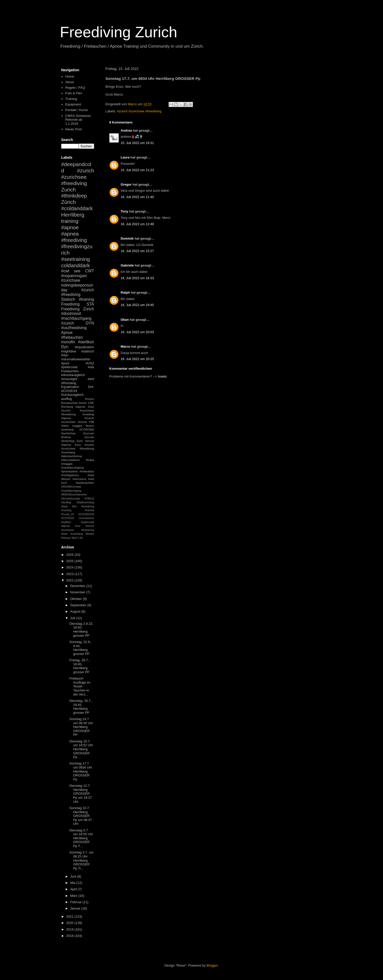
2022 (70, 580)
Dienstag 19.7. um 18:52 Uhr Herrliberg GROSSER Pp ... (81, 749)
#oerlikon (86, 342)
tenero (90, 426)
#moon (90, 399)
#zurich (68, 323)
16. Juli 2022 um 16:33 (137, 278)
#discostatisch (70, 460)
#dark (65, 506)
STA (90, 304)
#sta (91, 367)
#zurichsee (71, 280)
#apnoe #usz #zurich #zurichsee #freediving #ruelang (78, 410)
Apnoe (67, 333)
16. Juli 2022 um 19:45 (137, 305)
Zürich (69, 202)
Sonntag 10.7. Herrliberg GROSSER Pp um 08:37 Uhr (81, 816)
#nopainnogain (74, 276)
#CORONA (87, 429)
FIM (91, 422)
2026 (70, 555)
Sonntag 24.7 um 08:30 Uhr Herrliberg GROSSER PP (81, 727)
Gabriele (127, 265)
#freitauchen (72, 337)
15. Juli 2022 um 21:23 (137, 170)
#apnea (70, 234)
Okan (125, 320)
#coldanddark (77, 208)
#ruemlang (77, 534)
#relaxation (87, 471)
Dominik (127, 238)
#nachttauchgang (76, 318)
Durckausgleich (73, 395)
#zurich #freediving (78, 292)
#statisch (87, 351)
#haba (90, 460)
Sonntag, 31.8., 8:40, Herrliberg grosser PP (80, 648)
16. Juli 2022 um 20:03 (137, 332)
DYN (90, 323)
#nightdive (69, 351)
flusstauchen (70, 403)
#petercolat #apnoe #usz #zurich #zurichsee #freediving (78, 526)
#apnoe (70, 227)
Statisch (68, 299)
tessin (83, 403)
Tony (125, 211)
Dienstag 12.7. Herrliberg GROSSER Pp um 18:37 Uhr (81, 794)
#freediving (74, 240)
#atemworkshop (72, 456)
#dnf (91, 379)
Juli (73, 618)
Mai (73, 883)
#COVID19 (69, 391)
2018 (70, 936)
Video (65, 426)
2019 (70, 929)
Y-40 (80, 538)
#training (87, 299)
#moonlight (69, 379)
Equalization (70, 387)
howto (162, 376)
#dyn (65, 355)
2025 (70, 561)
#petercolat (69, 367)
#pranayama (69, 471)
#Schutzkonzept (71, 499)
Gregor (126, 184)
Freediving (70, 304)
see (77, 271)
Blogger (212, 965)
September (79, 605)
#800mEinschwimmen (74, 495)
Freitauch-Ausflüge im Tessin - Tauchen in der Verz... (80, 686)
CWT (90, 271)
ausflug (67, 399)
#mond (82, 422)
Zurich (69, 190)
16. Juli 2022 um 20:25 (137, 359)
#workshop (68, 433)
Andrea (126, 130)
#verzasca (79, 479)
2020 (70, 923)
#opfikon (66, 522)
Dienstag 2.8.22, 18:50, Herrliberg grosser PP (81, 630)
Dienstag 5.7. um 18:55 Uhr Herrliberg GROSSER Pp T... (81, 838)
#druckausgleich (73, 375)
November (78, 592)
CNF (91, 403)
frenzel (89, 441)
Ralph (125, 292)
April (74, 889)
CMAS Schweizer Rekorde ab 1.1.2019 (78, 120)
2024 (70, 567)
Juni (74, 876)
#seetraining (76, 259)
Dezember (78, 586)
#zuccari (89, 433)
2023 (70, 574)
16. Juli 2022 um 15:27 (137, 251)
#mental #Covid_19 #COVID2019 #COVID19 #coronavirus (78, 514)
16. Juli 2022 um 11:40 (137, 197)
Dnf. (91, 387)
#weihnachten (85, 483)
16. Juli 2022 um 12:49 (137, 224)
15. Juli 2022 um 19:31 (137, 143)
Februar (76, 902)
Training (71, 99)
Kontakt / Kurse (77, 110)
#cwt (65, 271)
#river (65, 534)
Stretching (68, 441)
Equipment (73, 104)
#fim (74, 506)
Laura (125, 157)
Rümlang (67, 407)
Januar (76, 908)
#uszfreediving (74, 328)
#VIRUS (89, 499)
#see (91, 475)
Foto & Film (74, 93)
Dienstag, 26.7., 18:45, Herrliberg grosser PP (81, 707)
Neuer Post (74, 129)
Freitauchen (70, 371)
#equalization (84, 347)
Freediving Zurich (119, 32)
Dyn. (65, 347)
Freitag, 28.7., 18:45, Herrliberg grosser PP (79, 666)
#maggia (67, 464)
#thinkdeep (74, 196)
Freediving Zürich (78, 309)
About (70, 82)
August (76, 611)
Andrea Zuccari (78, 437)
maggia (77, 426)
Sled (74, 538)
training (70, 221)
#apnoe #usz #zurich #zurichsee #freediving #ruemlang (78, 448)
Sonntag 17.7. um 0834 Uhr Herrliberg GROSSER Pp (81, 771)
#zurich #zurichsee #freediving (139, 111)
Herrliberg (73, 215)
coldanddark (76, 265)
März (74, 896)
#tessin (66, 479)
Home (70, 76)
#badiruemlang (85, 502)
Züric (80, 441)
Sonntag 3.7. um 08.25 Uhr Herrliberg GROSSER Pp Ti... (81, 860)
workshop (68, 429)
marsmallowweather (76, 359)
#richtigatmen (70, 475)
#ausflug (66, 502)
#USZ (90, 363)
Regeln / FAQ (75, 88)
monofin (68, 342)
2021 (70, 916)
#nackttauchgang (73, 467)
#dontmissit (71, 314)
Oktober (76, 599)
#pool (65, 363)
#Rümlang (69, 383)
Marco (126, 346)
